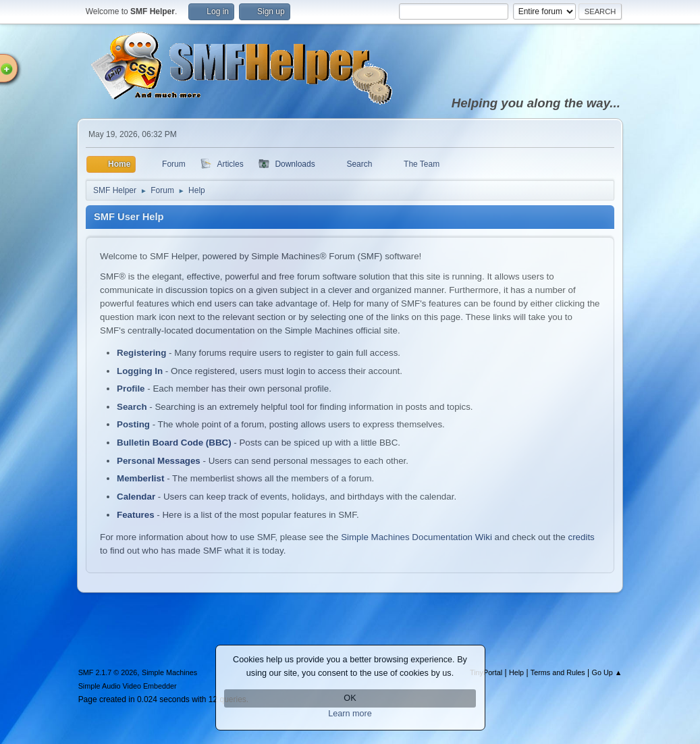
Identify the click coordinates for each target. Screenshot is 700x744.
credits (582, 537)
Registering (141, 353)
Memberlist (140, 478)
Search (132, 407)
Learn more (350, 714)
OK (350, 698)
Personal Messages (159, 461)
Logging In (140, 371)
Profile (131, 389)
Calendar (136, 497)
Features (136, 515)
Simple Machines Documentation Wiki (416, 537)
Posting (133, 424)
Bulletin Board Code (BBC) (174, 443)
